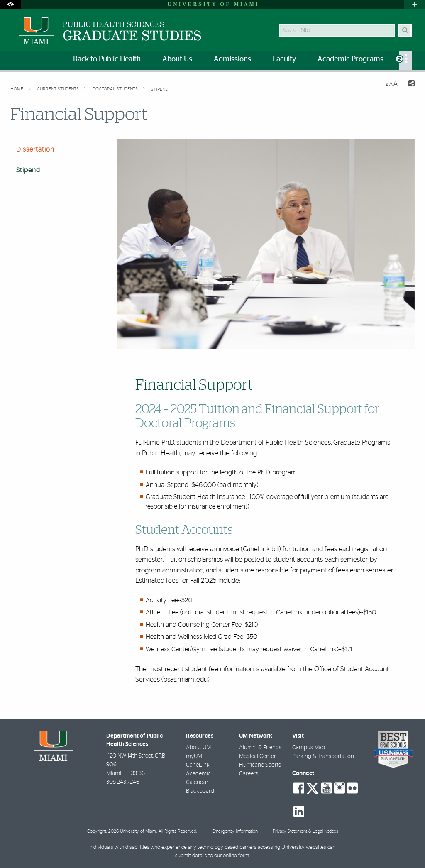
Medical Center (258, 756)
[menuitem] (405, 60)
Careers (249, 774)
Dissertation (35, 149)
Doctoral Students (116, 89)
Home (17, 89)
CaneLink (198, 765)
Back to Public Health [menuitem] (107, 59)
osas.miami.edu (186, 679)
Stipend (160, 89)
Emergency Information (235, 831)
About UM (198, 748)
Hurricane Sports (260, 765)
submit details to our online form (212, 856)
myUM (194, 756)
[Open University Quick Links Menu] (415, 4)
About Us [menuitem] (177, 59)
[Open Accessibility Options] (10, 4)
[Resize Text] (392, 84)
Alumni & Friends (260, 748)
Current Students (59, 89)
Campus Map (309, 748)
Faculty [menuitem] (284, 59)
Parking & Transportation (323, 756)
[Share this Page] (410, 84)
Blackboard (200, 791)
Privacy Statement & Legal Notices (305, 831)
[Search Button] (405, 31)
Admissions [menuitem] (232, 59)
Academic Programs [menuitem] (351, 59)
